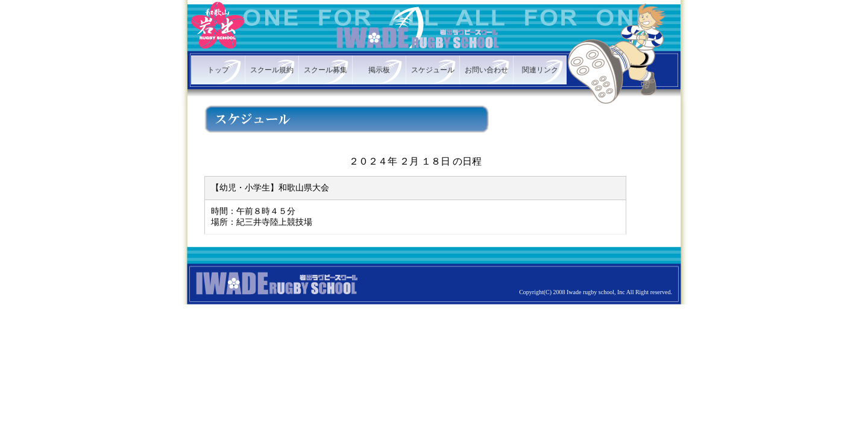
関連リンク (540, 70)
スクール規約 (272, 70)
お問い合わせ (486, 70)
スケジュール (433, 70)
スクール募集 (325, 70)
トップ (218, 70)
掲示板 (379, 70)
